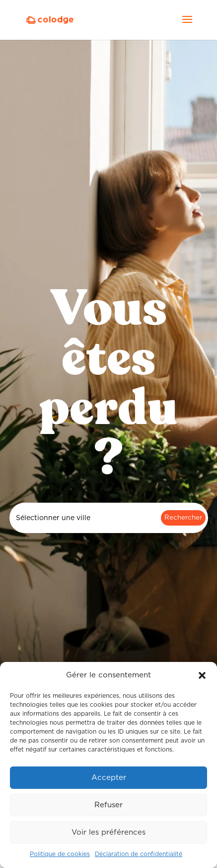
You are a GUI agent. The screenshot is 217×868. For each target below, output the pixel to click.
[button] (202, 675)
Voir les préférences (108, 832)
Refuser (108, 805)
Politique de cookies (60, 854)
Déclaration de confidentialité (139, 854)
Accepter (109, 778)
